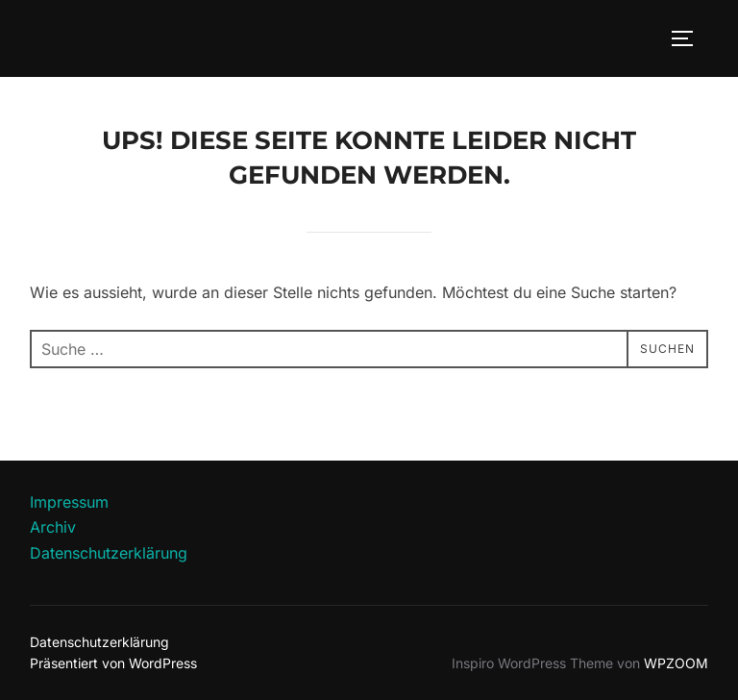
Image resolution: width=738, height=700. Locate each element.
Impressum (69, 502)
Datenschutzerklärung (109, 553)
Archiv (53, 527)
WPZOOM (676, 663)
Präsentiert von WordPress (113, 663)
